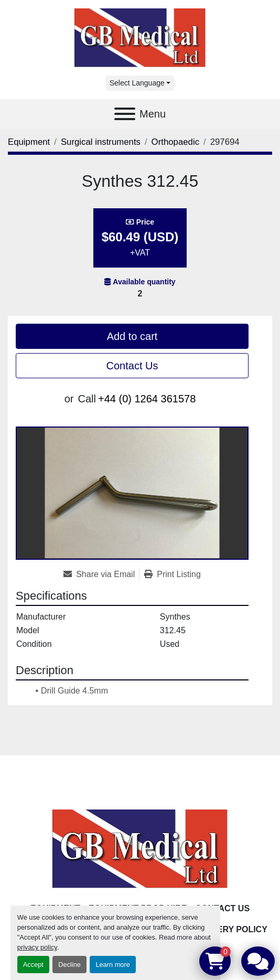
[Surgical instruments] (101, 142)
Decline (69, 965)
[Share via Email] (101, 574)
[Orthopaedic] (175, 142)
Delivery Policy (230, 929)
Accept (33, 965)
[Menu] (125, 114)
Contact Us (132, 366)
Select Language (137, 83)
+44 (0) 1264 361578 (147, 399)
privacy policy (37, 947)
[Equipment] (29, 142)
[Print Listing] (173, 574)
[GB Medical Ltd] (140, 849)
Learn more (112, 965)
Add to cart (132, 336)
